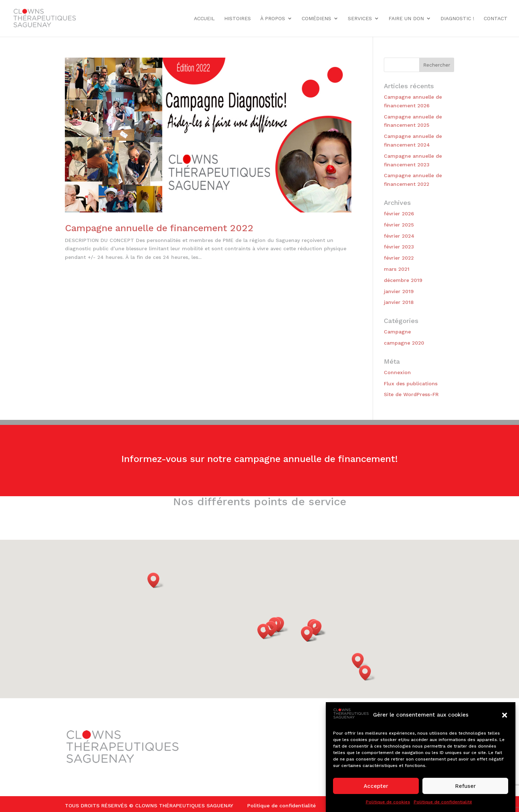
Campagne (397, 332)
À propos (273, 19)
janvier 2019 (399, 291)
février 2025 (399, 225)
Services (360, 19)
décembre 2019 (403, 280)
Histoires (238, 19)
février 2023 (399, 247)
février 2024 (399, 236)
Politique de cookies (388, 802)
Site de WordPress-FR (411, 394)
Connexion (397, 372)
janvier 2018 (399, 302)
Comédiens (316, 19)
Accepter (376, 786)
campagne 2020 (404, 343)
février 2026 (399, 214)
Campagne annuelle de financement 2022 (159, 228)
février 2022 (399, 258)
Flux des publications (411, 383)
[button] (505, 715)
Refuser (465, 786)
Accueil (204, 19)
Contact (496, 19)
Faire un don (406, 19)
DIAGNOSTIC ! (457, 19)
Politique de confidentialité (443, 802)
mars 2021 (397, 269)
